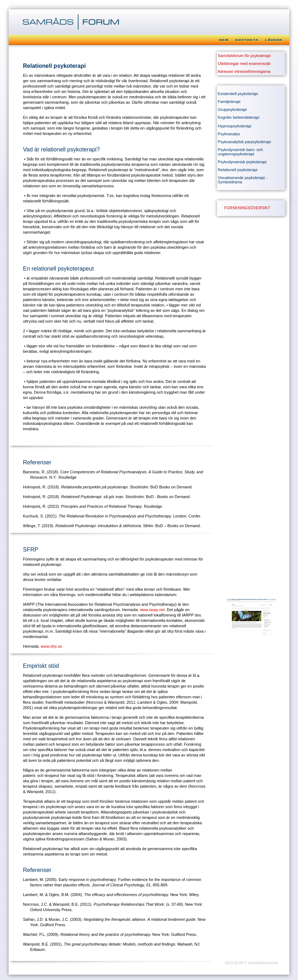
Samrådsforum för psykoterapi (244, 56)
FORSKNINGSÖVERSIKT (247, 208)
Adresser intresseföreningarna (244, 71)
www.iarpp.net (152, 610)
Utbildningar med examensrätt (244, 64)
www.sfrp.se (51, 646)
